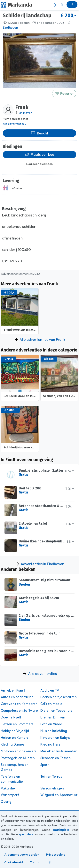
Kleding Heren (51, 744)
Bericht (39, 133)
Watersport (10, 795)
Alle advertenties (42, 674)
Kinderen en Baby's (55, 738)
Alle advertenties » (15, 124)
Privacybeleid (56, 855)
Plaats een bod (40, 154)
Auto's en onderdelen (17, 697)
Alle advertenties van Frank (42, 340)
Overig (6, 802)
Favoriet (64, 94)
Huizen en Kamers (15, 738)
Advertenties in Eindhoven (42, 564)
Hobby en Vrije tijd (15, 731)
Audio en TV (50, 690)
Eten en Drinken (53, 717)
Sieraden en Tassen (55, 758)
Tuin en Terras (51, 776)
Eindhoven (10, 27)
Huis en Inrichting (54, 731)
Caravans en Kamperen (19, 704)
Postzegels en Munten (18, 758)
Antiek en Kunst (13, 690)
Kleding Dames (13, 744)
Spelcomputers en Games (15, 767)
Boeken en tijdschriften (59, 697)
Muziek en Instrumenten (59, 751)
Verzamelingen (52, 788)
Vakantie (8, 788)
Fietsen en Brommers (17, 724)
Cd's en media (51, 704)
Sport (45, 765)
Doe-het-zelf (11, 717)
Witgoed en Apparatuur (59, 795)
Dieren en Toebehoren (57, 711)
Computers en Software (19, 711)
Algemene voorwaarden (22, 855)
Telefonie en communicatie (12, 779)
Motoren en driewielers (19, 751)
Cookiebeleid (14, 862)
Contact (36, 862)
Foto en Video (51, 724)
